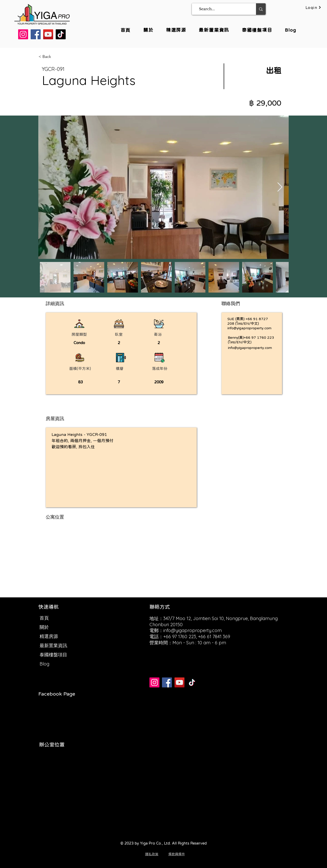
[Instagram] (23, 34)
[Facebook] (36, 34)
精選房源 (49, 636)
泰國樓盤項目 (53, 655)
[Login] (313, 7)
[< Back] (57, 57)
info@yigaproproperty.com (249, 328)
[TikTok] (61, 34)
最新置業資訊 (53, 645)
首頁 (44, 618)
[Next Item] (280, 187)
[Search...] (222, 9)
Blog (44, 664)
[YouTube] (48, 34)
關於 (44, 627)
